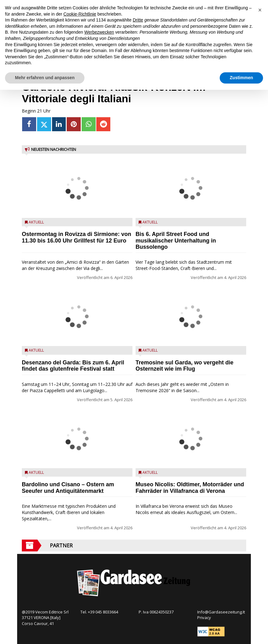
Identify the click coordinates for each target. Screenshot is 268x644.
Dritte (138, 20)
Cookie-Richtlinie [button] (80, 14)
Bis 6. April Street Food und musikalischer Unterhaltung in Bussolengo (176, 241)
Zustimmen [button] (241, 78)
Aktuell (36, 222)
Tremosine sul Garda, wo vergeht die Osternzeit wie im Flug (184, 366)
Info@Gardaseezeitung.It (221, 612)
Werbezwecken (99, 32)
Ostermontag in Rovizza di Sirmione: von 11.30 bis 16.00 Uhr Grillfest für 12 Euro (77, 237)
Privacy (204, 618)
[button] (260, 10)
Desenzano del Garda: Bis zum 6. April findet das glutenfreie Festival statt (73, 366)
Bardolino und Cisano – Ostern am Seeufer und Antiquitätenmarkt (68, 488)
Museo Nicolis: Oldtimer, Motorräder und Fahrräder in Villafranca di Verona (190, 488)
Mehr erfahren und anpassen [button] (45, 78)
